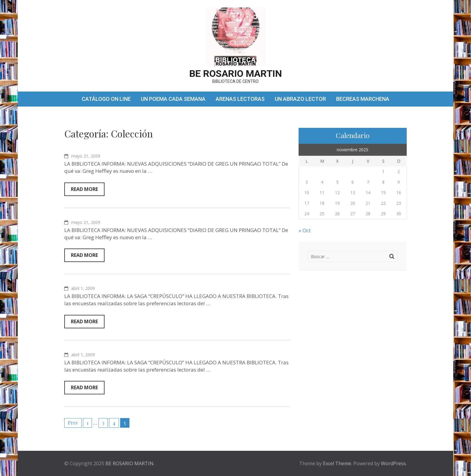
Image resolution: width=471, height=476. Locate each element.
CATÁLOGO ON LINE (106, 99)
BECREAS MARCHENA (363, 99)
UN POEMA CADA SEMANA (173, 99)
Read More (84, 189)
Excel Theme (337, 463)
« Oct (305, 230)
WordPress (393, 463)
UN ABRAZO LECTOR (300, 99)
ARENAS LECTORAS (240, 99)
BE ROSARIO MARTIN (236, 74)
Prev (73, 423)
